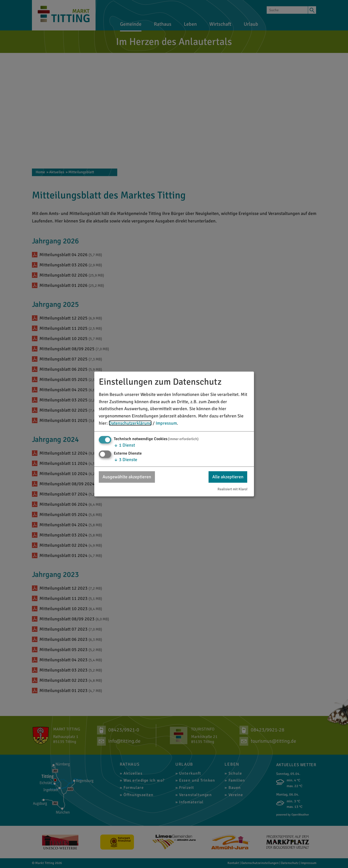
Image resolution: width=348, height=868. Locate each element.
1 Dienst (124, 445)
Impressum (166, 423)
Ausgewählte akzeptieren (127, 477)
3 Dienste (125, 460)
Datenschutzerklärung (130, 423)
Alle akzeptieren (228, 477)
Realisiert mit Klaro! (232, 489)
